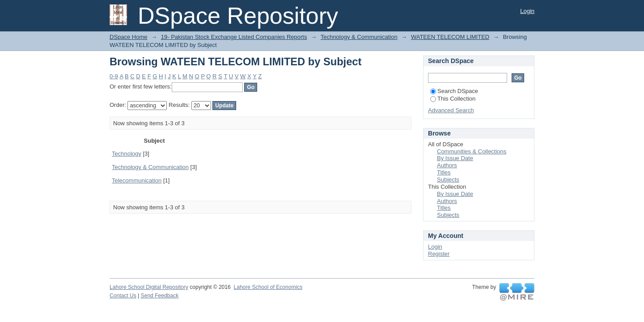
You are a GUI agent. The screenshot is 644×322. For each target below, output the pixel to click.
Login (527, 11)
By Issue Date (455, 158)
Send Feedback (160, 296)
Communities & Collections (472, 151)
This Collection (453, 99)
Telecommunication (137, 180)
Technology (127, 154)
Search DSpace (454, 91)
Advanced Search (451, 110)
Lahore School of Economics (268, 287)
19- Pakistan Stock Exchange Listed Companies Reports (234, 37)
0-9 (114, 76)
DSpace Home (129, 37)
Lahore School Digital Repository (149, 287)
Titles (444, 172)
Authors (447, 165)
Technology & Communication (359, 37)
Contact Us (123, 296)
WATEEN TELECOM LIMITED (450, 37)
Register (439, 254)
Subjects (448, 180)
